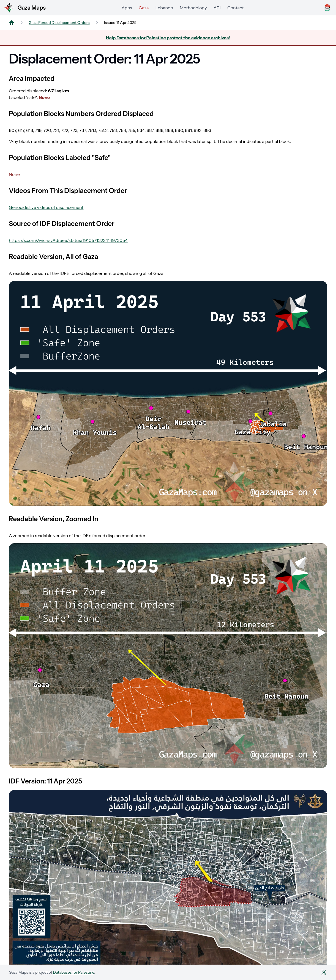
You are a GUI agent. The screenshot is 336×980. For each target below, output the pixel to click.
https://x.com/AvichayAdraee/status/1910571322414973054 (68, 240)
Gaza (144, 8)
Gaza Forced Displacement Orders (59, 23)
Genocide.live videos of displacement (46, 207)
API (217, 8)
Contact (236, 8)
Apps (127, 8)
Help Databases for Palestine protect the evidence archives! (168, 38)
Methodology (193, 8)
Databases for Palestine (73, 972)
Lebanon (164, 8)
